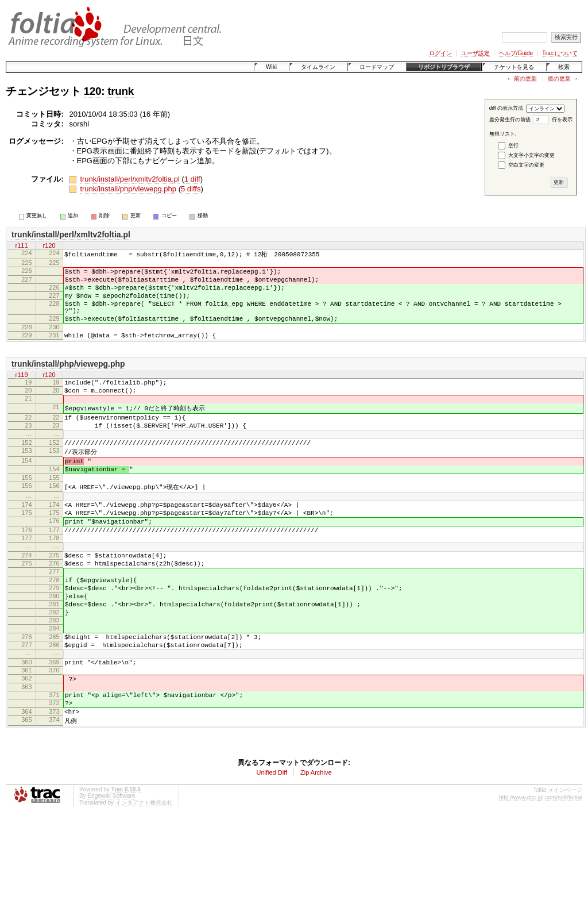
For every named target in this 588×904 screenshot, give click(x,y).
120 (93, 91)
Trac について (560, 53)
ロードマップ (377, 67)
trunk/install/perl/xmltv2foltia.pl (129, 179)
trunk (121, 91)
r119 (21, 393)
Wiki (271, 67)
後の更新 (559, 78)
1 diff (192, 179)
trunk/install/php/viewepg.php (128, 189)
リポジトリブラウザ (444, 67)
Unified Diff (272, 856)
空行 (513, 145)
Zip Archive (316, 856)
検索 (564, 67)
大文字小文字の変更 (531, 155)
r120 (49, 245)
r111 (21, 245)
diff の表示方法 (506, 108)
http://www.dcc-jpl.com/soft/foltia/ (541, 881)
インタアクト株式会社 (144, 886)
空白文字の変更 (526, 165)
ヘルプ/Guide (516, 53)
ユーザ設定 (475, 53)
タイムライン (318, 67)
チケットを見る (514, 67)
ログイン (440, 53)
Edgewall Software (111, 880)
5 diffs (191, 189)
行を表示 (562, 120)
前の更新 (525, 78)
